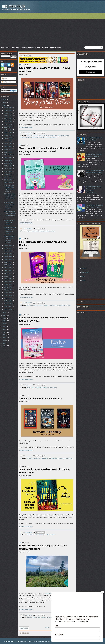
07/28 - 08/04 (8, 169)
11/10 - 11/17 (8, 127)
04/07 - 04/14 (8, 273)
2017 (4, 329)
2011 (4, 346)
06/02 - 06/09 (8, 251)
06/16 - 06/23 (8, 245)
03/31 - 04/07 (8, 276)
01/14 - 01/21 (8, 307)
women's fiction (52, 388)
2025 (4, 102)
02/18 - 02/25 (8, 293)
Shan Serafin (39, 535)
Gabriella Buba (37, 458)
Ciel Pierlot (30, 458)
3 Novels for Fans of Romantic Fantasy (41, 398)
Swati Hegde (62, 305)
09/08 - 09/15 (8, 152)
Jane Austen (44, 618)
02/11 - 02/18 (8, 295)
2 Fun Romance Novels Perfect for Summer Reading (43, 244)
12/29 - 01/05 (8, 108)
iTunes (83, 280)
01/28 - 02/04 (8, 301)
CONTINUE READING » (26, 128)
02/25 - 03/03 (8, 290)
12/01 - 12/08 (8, 119)
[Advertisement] (52, 29)
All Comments (7, 82)
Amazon (84, 268)
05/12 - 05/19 (8, 259)
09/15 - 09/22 (8, 149)
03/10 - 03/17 (8, 284)
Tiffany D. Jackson (44, 137)
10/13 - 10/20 (8, 138)
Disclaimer (45, 47)
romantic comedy (53, 305)
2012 (4, 343)
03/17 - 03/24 (8, 282)
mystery (67, 136)
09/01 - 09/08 (8, 155)
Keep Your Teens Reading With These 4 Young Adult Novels (45, 70)
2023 (4, 313)
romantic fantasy (69, 458)
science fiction (35, 137)
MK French (61, 136)
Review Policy (15, 47)
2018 (4, 327)
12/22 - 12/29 (8, 110)
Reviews (23, 137)
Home (3, 47)
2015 (4, 335)
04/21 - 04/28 (8, 268)
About (8, 47)
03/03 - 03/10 (8, 287)
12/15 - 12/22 (8, 113)
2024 (4, 105)
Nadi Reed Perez (53, 458)
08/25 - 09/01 (8, 158)
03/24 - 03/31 (8, 279)
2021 (4, 318)
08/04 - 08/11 (8, 166)
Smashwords (85, 272)
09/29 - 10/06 (8, 144)
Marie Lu (41, 136)
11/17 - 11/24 (8, 124)
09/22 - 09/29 (8, 147)
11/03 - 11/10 (8, 130)
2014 (4, 338)
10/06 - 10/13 (8, 141)
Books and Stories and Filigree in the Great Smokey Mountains (43, 547)
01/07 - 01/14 (8, 309)
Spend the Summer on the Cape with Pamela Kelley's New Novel (44, 319)
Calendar (38, 47)
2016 (4, 332)
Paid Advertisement (56, 47)
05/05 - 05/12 (8, 262)
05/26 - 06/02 (8, 254)
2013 (4, 340)
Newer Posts (24, 628)
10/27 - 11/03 (8, 133)
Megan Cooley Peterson (51, 136)
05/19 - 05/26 (8, 257)
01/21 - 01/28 (8, 304)
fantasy (36, 136)
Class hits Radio (46, 641)
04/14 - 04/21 (8, 270)
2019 (4, 324)
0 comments (29, 133)
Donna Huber (30, 231)
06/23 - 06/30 (8, 183)
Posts (4, 78)
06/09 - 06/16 (8, 248)
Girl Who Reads (14, 6)
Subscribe (91, 72)
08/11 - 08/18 (8, 163)
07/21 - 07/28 (8, 171)
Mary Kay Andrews (40, 231)
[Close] (102, 592)
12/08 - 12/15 (8, 116)
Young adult (53, 137)
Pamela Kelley (38, 388)
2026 (4, 100)
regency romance (38, 305)
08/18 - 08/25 (8, 160)
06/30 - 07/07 (8, 180)
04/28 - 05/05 (8, 265)
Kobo (83, 276)
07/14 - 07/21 (8, 174)
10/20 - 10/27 (8, 135)
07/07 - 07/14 (8, 177)
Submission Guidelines (27, 47)
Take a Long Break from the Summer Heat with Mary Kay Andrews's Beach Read (45, 150)
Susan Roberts (48, 535)
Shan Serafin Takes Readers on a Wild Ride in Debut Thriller (44, 471)
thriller (54, 535)
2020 (4, 321)
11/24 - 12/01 (8, 122)
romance (28, 137)
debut (28, 535)
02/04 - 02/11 (8, 298)
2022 (4, 315)
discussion (30, 618)
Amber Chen (30, 136)
